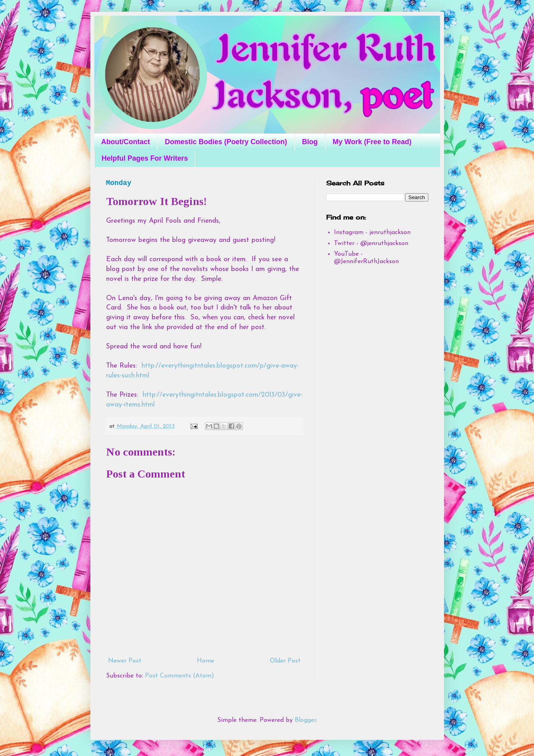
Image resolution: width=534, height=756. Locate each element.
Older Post (285, 661)
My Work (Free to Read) (372, 142)
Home (206, 661)
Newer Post (125, 661)
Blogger (305, 720)
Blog (310, 142)
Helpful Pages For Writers (145, 158)
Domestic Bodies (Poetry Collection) (226, 142)
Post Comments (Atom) (180, 676)
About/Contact (126, 142)
